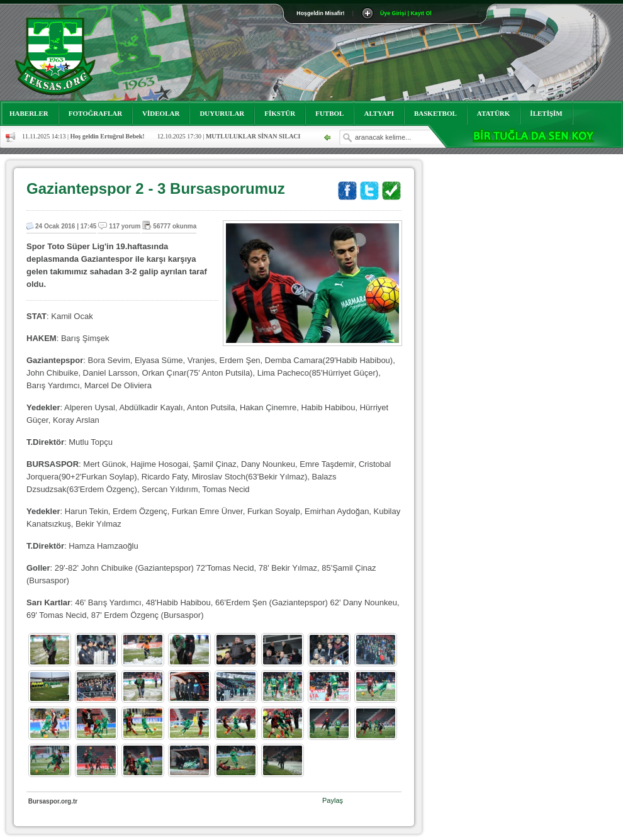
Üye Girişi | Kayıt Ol (406, 13)
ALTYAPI (379, 113)
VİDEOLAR (161, 113)
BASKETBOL (435, 113)
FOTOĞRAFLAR (95, 113)
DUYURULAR (222, 113)
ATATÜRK (494, 113)
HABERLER (29, 113)
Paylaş (333, 800)
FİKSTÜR (280, 113)
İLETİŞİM (546, 113)
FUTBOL (329, 113)
